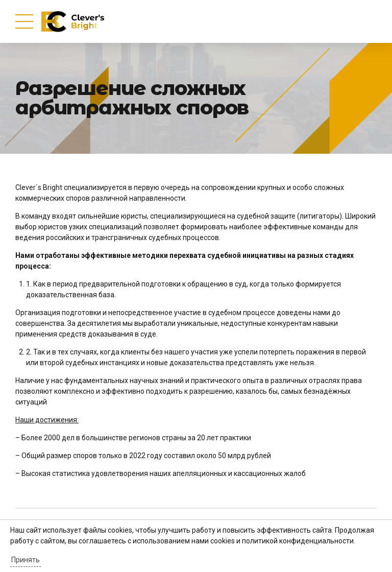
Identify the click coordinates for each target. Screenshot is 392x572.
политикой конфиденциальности (298, 541)
